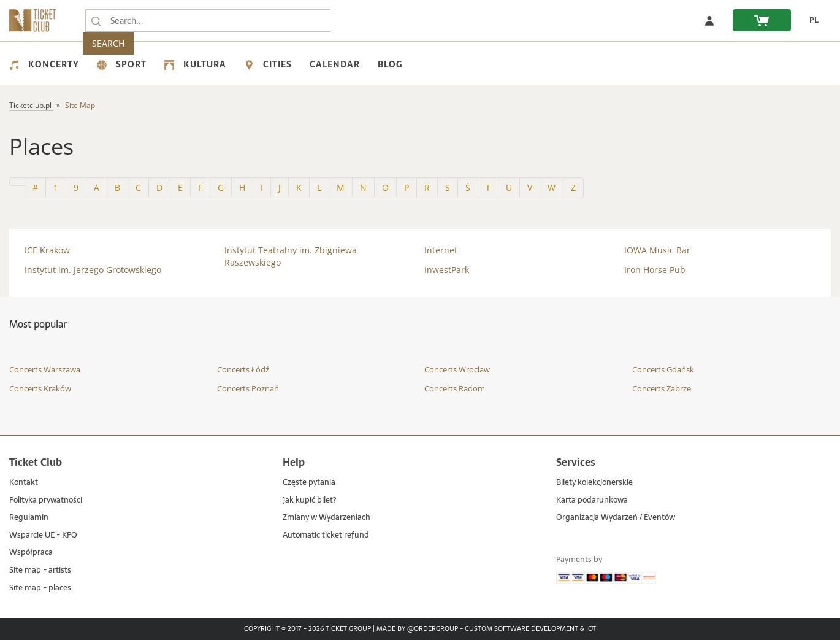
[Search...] (96, 21)
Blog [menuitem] (390, 64)
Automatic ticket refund (326, 535)
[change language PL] (811, 20)
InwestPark (447, 270)
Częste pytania (309, 483)
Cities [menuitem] (268, 64)
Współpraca (31, 553)
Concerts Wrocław (457, 369)
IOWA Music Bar (657, 250)
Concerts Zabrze (662, 388)
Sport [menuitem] (122, 64)
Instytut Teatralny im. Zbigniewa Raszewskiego (291, 256)
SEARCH (356, 21)
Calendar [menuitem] (335, 64)
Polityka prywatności (46, 500)
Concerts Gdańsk (663, 369)
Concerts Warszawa (45, 369)
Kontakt (24, 483)
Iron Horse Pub (655, 270)
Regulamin (29, 518)
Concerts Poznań (248, 388)
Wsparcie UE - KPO (43, 535)
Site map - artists (40, 570)
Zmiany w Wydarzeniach (326, 518)
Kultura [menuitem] (195, 64)
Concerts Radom (455, 388)
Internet (441, 250)
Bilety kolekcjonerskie (594, 483)
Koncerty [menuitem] (44, 64)
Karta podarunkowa (592, 500)
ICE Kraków (47, 250)
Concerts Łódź (243, 369)
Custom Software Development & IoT (530, 629)
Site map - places (40, 588)
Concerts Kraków (40, 388)
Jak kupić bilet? (309, 500)
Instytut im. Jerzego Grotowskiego (93, 270)
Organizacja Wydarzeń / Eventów (616, 518)
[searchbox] (208, 21)
